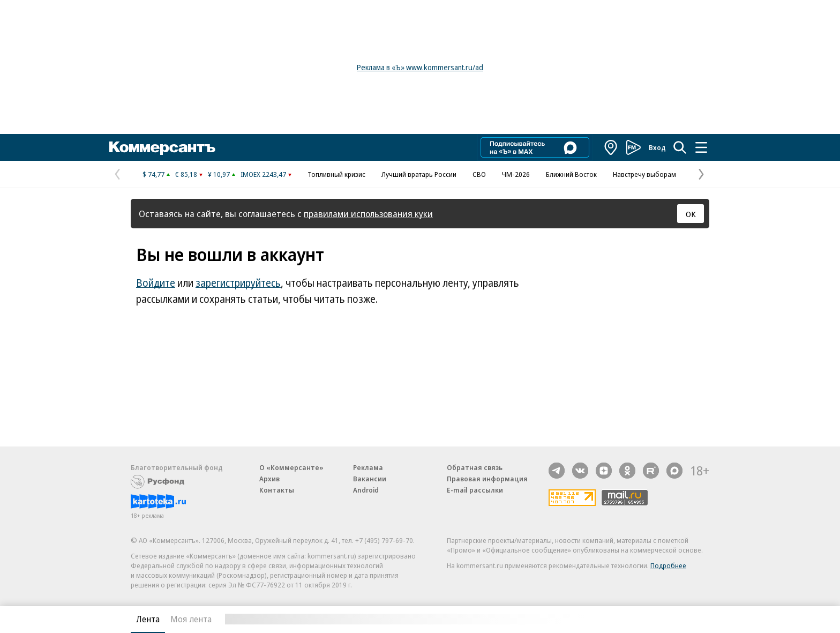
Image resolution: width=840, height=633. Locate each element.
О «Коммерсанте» (291, 467)
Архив (269, 479)
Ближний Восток (571, 174)
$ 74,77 (153, 174)
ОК (691, 214)
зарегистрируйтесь (238, 283)
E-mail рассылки (475, 490)
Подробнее (668, 565)
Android (366, 490)
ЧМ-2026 (516, 174)
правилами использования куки (368, 214)
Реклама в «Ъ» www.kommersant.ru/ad (420, 67)
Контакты (277, 490)
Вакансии (370, 479)
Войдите (156, 283)
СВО (479, 174)
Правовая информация (487, 479)
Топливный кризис (336, 174)
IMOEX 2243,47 (263, 174)
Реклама (368, 467)
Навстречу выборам (644, 174)
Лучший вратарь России (419, 174)
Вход (657, 147)
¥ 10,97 (219, 174)
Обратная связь (475, 467)
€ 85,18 (186, 174)
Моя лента (191, 619)
